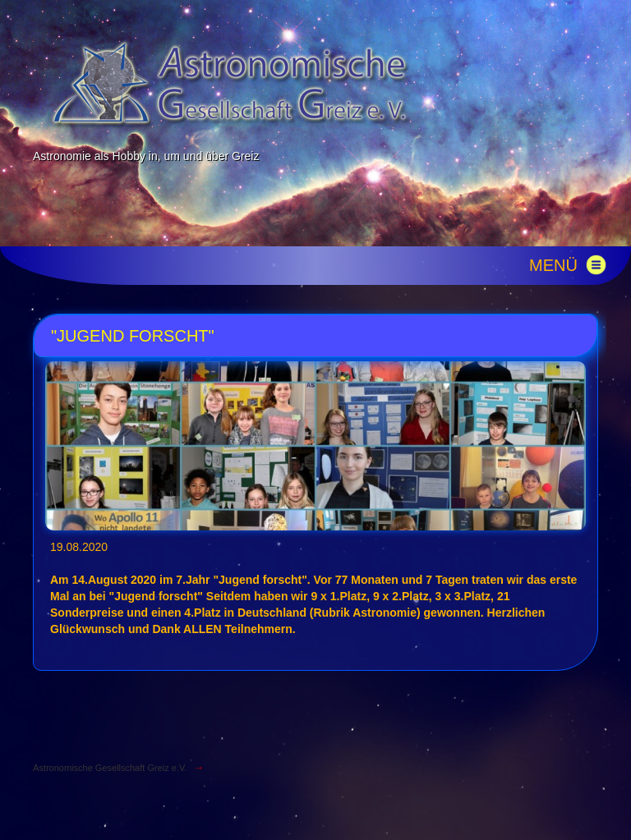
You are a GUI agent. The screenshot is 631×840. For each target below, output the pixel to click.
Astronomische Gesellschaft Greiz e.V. (110, 768)
